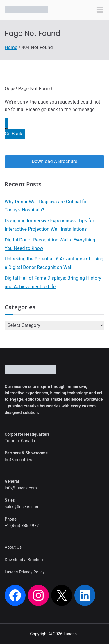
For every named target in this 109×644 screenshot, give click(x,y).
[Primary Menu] (100, 10)
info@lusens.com (21, 488)
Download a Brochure (24, 560)
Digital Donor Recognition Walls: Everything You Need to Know (50, 244)
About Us (13, 547)
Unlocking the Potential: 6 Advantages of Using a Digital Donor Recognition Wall (54, 263)
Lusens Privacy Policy (25, 572)
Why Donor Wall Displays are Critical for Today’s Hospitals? (46, 206)
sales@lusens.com (22, 507)
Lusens (70, 634)
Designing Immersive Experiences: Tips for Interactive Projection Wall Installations (49, 225)
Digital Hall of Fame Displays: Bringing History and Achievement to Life (53, 282)
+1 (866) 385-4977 (22, 526)
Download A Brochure (54, 161)
